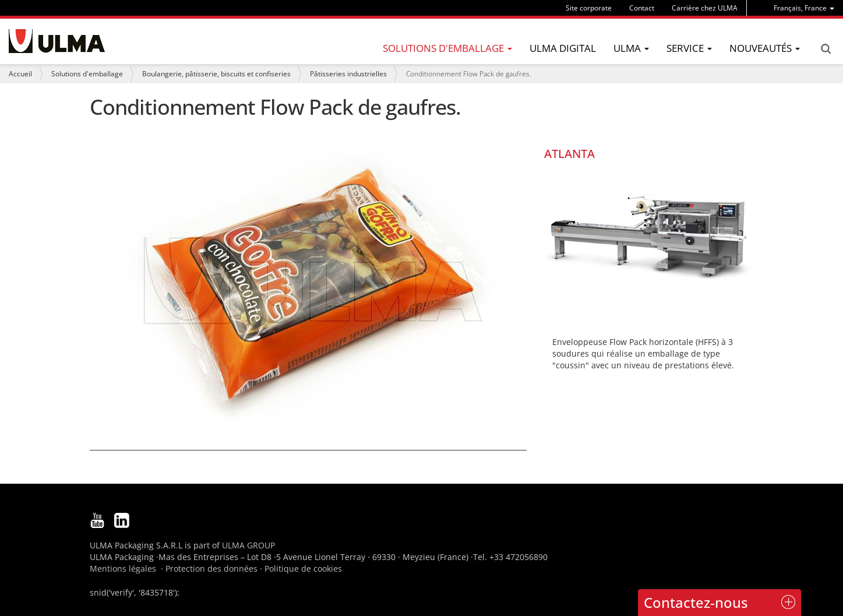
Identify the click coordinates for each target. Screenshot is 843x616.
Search (826, 49)
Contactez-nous (696, 602)
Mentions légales (123, 569)
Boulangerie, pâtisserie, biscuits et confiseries (216, 74)
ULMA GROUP (248, 545)
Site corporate (589, 8)
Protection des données (211, 569)
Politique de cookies (303, 569)
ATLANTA (569, 154)
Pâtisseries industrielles (348, 74)
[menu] (804, 8)
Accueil (20, 74)
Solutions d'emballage (87, 74)
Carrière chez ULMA (705, 8)
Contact (642, 8)
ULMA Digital (563, 48)
